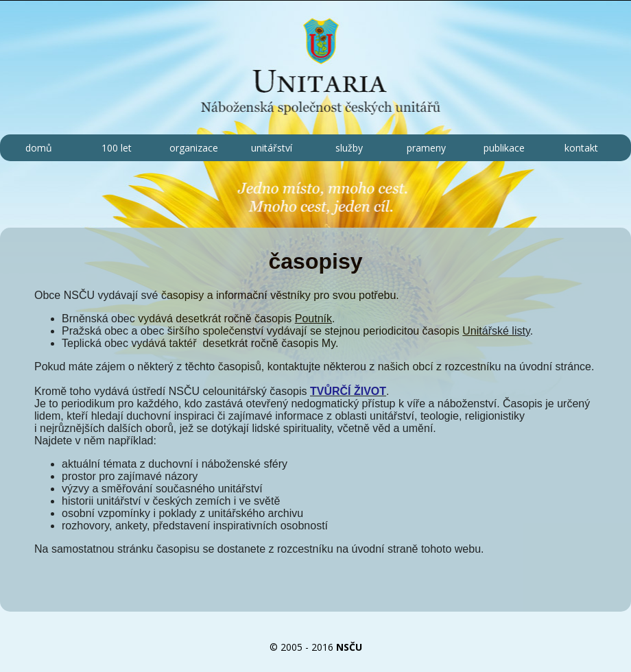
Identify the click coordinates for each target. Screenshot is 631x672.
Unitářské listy (496, 331)
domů (39, 148)
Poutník (313, 319)
